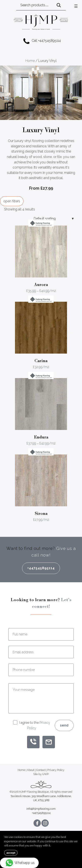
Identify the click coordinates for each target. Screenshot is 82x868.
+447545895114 (41, 568)
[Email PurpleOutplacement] (49, 742)
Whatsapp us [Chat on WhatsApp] (19, 863)
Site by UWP (41, 774)
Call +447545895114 (42, 41)
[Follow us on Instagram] (45, 823)
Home (30, 61)
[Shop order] (52, 219)
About (31, 770)
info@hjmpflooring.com (41, 809)
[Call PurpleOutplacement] (33, 742)
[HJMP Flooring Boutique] (41, 23)
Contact (41, 770)
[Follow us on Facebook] (37, 823)
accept (11, 853)
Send (64, 725)
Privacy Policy (56, 770)
